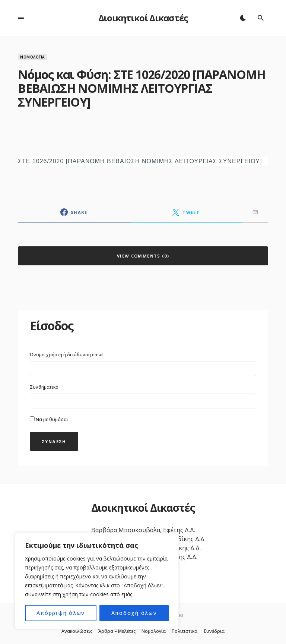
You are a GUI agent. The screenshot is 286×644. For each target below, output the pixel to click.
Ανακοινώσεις (77, 631)
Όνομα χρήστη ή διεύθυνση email (67, 355)
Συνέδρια (214, 631)
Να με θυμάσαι (49, 419)
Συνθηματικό (44, 387)
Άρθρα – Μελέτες (117, 631)
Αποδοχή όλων (134, 613)
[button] (21, 18)
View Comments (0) (143, 256)
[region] (97, 581)
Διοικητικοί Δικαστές (143, 18)
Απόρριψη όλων (61, 613)
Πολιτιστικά (185, 631)
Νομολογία (33, 57)
